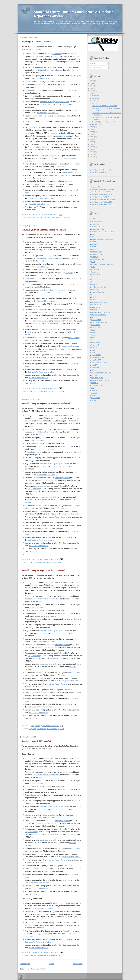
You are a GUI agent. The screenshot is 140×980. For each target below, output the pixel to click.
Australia (94, 244)
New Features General (99, 322)
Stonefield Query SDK (99, 173)
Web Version (96, 398)
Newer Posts (25, 964)
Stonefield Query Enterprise (101, 380)
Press (93, 340)
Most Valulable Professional (101, 312)
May (94, 103)
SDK (59, 955)
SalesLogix (95, 368)
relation (72, 903)
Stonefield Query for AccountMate (103, 189)
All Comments (95, 68)
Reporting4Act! (66, 218)
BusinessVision (97, 252)
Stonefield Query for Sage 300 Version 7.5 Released (43, 570)
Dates (93, 267)
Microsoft (95, 310)
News (93, 330)
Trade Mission (96, 390)
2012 (92, 144)
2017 (92, 132)
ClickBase (95, 257)
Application (47, 934)
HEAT (93, 294)
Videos (94, 395)
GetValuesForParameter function (41, 198)
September (96, 98)
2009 (92, 152)
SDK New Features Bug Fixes (102, 373)
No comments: (52, 214)
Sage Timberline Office (99, 363)
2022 (92, 88)
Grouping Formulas (98, 292)
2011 (92, 147)
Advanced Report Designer (47, 113)
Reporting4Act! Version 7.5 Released (37, 42)
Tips (93, 388)
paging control (34, 90)
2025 (92, 81)
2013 (92, 142)
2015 (92, 137)
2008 (92, 154)
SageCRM (95, 365)
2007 (92, 157)
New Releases (96, 327)
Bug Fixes (36, 218)
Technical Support (97, 385)
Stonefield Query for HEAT (100, 197)
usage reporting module (71, 172)
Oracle (94, 335)
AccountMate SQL (98, 229)
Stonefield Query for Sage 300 (102, 202)
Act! (30, 218)
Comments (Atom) (38, 969)
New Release (56, 218)
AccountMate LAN (98, 227)
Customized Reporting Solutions (102, 264)
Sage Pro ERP (63, 562)
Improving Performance (99, 302)
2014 (92, 139)
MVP (93, 317)
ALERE (94, 242)
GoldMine (40, 391)
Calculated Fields (97, 254)
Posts (92, 64)
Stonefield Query (97, 378)
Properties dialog (34, 147)
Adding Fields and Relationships (102, 239)
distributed (41, 914)
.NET (93, 219)
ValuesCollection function (38, 204)
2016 (92, 134)
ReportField (29, 936)
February (95, 124)
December (96, 96)
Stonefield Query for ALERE (101, 192)
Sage (93, 350)
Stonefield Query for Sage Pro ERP (103, 205)
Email (93, 277)
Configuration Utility (98, 259)
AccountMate (96, 224)
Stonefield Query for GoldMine (102, 194)
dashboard (57, 54)
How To (94, 297)
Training (94, 393)
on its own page (43, 78)
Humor (94, 300)
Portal (93, 337)
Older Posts (78, 964)
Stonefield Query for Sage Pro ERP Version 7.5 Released (46, 403)
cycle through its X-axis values (48, 70)
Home (51, 964)
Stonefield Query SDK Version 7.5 (36, 741)
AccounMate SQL (97, 222)
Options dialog (74, 164)
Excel (93, 279)
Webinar (94, 400)
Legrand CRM (96, 305)
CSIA (93, 262)
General (94, 284)
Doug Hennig (96, 274)
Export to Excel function (44, 908)
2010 (92, 149)
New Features (45, 218)
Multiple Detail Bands (99, 315)
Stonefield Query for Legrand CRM (103, 200)
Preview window (56, 150)
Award (94, 247)
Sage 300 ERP (96, 355)
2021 (92, 91)
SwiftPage (95, 383)
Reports (94, 347)
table (63, 903)
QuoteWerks (96, 342)
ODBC (94, 332)
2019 (92, 127)
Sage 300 (61, 729)
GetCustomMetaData (99, 287)
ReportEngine (68, 931)
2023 (92, 86)
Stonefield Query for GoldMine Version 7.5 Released (44, 230)
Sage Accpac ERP (98, 357)
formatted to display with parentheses (54, 102)
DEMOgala (95, 269)
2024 (92, 83)
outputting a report (63, 136)
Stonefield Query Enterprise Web (102, 170)
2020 (92, 93)
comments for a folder (49, 156)
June (94, 101)
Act (93, 234)
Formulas (95, 282)
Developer (95, 272)
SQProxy (94, 375)
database (56, 903)
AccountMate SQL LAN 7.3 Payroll (103, 232)
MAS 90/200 (96, 307)
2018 (92, 129)
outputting (69, 84)
